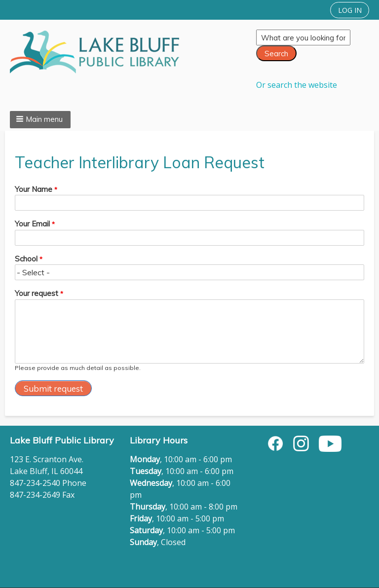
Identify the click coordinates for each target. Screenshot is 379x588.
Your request (37, 293)
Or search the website (297, 85)
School (26, 259)
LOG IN (350, 10)
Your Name (34, 189)
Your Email (32, 224)
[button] (40, 120)
